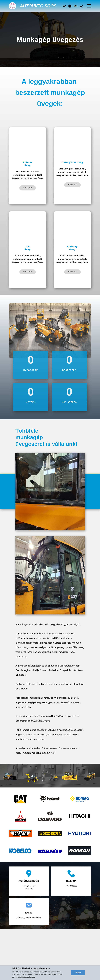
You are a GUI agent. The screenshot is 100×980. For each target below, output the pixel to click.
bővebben (28, 188)
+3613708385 (71, 886)
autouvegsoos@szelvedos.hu (29, 918)
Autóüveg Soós (38, 6)
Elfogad (78, 973)
